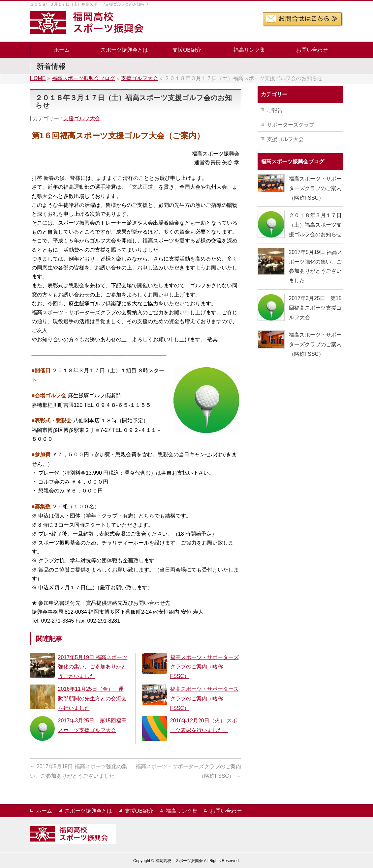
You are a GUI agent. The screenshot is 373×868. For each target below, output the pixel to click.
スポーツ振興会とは (88, 811)
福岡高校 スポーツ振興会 (179, 861)
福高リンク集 (182, 811)
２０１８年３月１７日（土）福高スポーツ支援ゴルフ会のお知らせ (315, 225)
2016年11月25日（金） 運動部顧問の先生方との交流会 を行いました (92, 699)
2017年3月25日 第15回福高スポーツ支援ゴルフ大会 (315, 308)
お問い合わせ (226, 811)
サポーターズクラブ (291, 125)
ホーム (44, 811)
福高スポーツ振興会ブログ (293, 162)
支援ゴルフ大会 (82, 118)
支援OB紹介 (139, 811)
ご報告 (275, 110)
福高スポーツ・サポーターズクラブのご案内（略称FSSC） (204, 667)
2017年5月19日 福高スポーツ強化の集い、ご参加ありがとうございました (93, 667)
